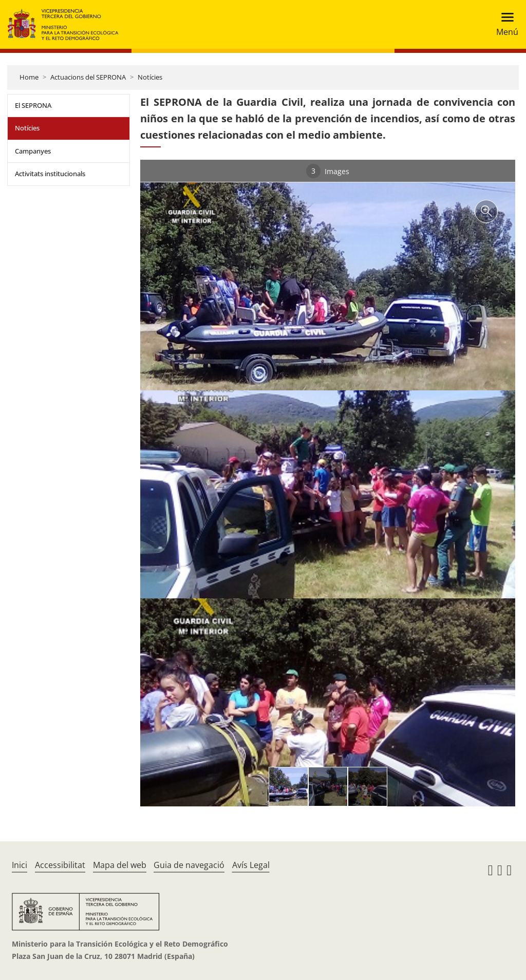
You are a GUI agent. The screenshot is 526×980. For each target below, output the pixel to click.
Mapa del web (120, 865)
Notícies (150, 77)
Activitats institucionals (50, 174)
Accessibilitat (60, 865)
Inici (20, 865)
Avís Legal (251, 865)
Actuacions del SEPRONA (88, 77)
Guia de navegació (189, 865)
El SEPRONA (33, 105)
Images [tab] (328, 171)
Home (29, 77)
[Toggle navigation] (504, 24)
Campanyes (33, 151)
